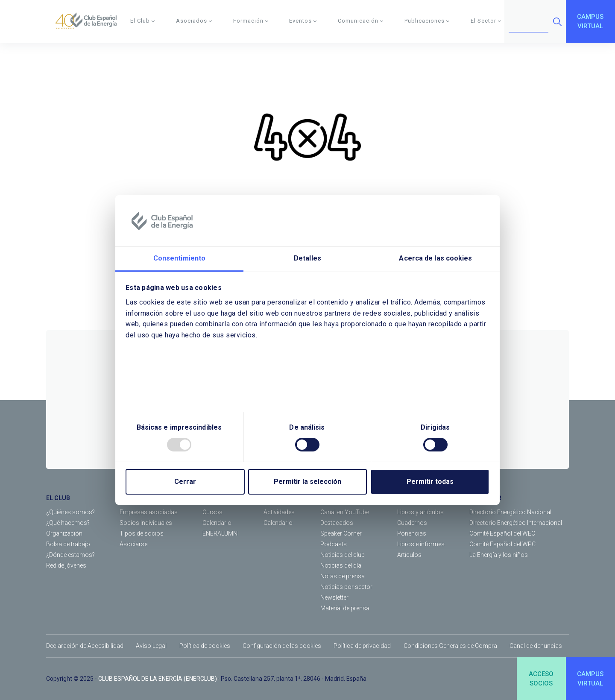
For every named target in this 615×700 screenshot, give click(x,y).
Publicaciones (427, 21)
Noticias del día (341, 565)
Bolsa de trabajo (68, 544)
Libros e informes (421, 544)
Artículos (409, 555)
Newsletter (334, 597)
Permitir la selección (307, 482)
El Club (143, 21)
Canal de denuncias (536, 646)
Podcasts (334, 544)
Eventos (303, 21)
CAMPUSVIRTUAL (590, 22)
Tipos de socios (142, 533)
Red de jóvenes (66, 565)
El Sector (486, 21)
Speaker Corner (341, 533)
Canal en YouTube (345, 512)
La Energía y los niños (499, 555)
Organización (64, 533)
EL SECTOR (485, 498)
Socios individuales (146, 523)
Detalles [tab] (307, 259)
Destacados (337, 523)
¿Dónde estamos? (70, 555)
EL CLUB (58, 498)
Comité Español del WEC (502, 533)
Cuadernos (412, 523)
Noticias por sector (346, 587)
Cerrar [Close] (185, 482)
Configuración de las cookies (282, 646)
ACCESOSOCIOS (541, 679)
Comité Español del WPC (502, 544)
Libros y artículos (420, 512)
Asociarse (133, 544)
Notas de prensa (343, 576)
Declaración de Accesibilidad (85, 646)
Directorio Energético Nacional (510, 512)
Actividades (279, 512)
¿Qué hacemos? (68, 523)
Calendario (217, 523)
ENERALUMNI (221, 533)
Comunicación (361, 21)
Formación (251, 21)
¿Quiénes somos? (70, 512)
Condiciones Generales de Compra (450, 646)
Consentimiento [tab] (179, 259)
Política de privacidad (362, 646)
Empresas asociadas (149, 512)
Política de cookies (205, 646)
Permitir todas (430, 482)
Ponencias (412, 533)
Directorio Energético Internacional (516, 523)
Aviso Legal (151, 646)
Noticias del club (343, 555)
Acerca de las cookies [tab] (435, 259)
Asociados (194, 21)
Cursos (212, 512)
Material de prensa (345, 608)
